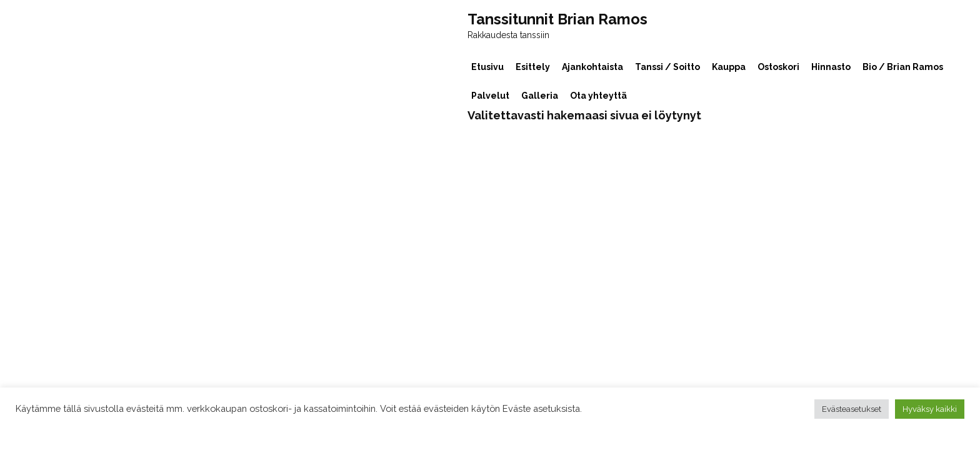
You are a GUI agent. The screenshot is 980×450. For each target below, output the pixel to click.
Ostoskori (778, 67)
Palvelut (490, 96)
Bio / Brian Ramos (903, 67)
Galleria (540, 96)
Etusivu (487, 67)
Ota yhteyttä (598, 96)
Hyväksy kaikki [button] (930, 409)
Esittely (533, 67)
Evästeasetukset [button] (852, 409)
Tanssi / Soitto (667, 67)
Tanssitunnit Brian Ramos (557, 19)
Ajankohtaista (592, 67)
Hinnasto (831, 67)
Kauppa (729, 67)
